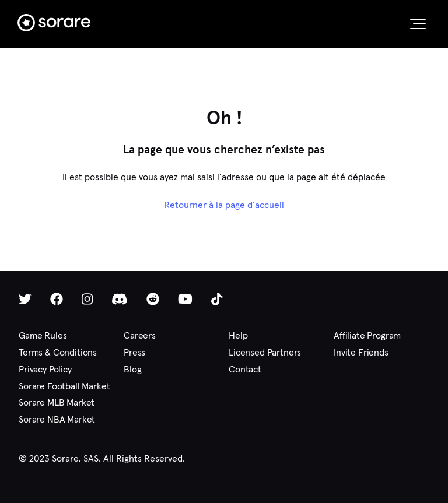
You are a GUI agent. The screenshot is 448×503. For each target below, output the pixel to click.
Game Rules (43, 335)
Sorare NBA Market (57, 419)
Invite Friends (361, 352)
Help (238, 335)
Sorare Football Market (64, 386)
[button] (418, 24)
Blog (132, 369)
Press (134, 352)
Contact (245, 369)
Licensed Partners (265, 352)
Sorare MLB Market (57, 402)
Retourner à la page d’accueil (224, 205)
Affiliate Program (367, 335)
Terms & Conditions (58, 352)
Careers (140, 335)
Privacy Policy (45, 369)
